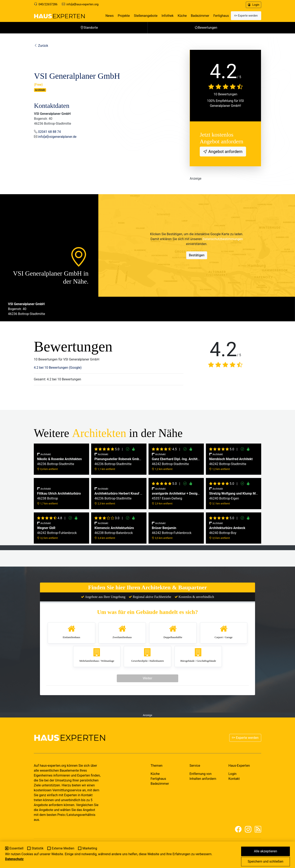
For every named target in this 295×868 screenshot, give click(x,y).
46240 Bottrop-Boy (227, 531)
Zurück (41, 46)
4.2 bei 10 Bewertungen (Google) (58, 368)
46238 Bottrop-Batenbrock (114, 531)
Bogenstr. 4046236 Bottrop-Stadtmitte (27, 309)
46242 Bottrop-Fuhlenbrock (57, 531)
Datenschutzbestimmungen (223, 239)
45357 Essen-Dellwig (176, 496)
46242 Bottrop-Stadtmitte (176, 462)
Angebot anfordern (225, 152)
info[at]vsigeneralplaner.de (57, 137)
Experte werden (245, 738)
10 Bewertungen (226, 94)
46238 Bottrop (59, 496)
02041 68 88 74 (49, 132)
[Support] (36, 4)
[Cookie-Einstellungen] (6, 862)
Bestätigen (197, 255)
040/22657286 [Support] (48, 4)
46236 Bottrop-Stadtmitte (59, 462)
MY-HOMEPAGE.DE (65, 851)
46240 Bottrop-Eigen (234, 496)
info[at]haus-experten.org (82, 4)
